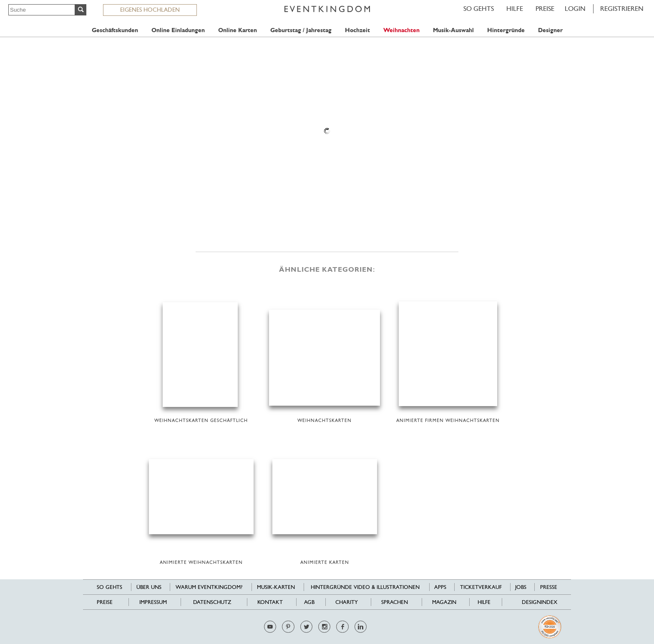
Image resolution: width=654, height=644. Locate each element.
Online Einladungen (178, 30)
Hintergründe (506, 30)
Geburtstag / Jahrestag (301, 30)
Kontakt (270, 602)
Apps (440, 587)
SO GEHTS (479, 9)
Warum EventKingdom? (209, 587)
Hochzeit (357, 30)
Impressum (153, 602)
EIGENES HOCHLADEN (150, 10)
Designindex (540, 602)
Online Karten (238, 30)
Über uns (149, 587)
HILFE (515, 9)
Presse (549, 587)
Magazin (444, 602)
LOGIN (575, 9)
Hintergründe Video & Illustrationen (365, 587)
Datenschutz (212, 602)
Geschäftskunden (115, 30)
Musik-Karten (276, 587)
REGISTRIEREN (622, 9)
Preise (545, 9)
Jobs (521, 587)
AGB (309, 602)
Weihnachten (401, 30)
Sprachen (395, 602)
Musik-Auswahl (453, 30)
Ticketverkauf (481, 587)
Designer (550, 30)
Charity (347, 602)
